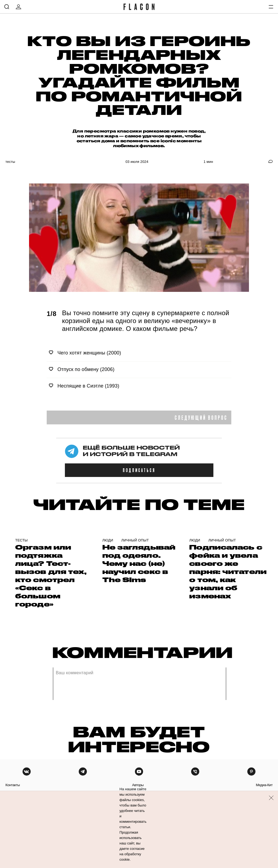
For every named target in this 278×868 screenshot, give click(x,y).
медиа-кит (264, 785)
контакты (13, 785)
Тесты (10, 162)
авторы (138, 785)
